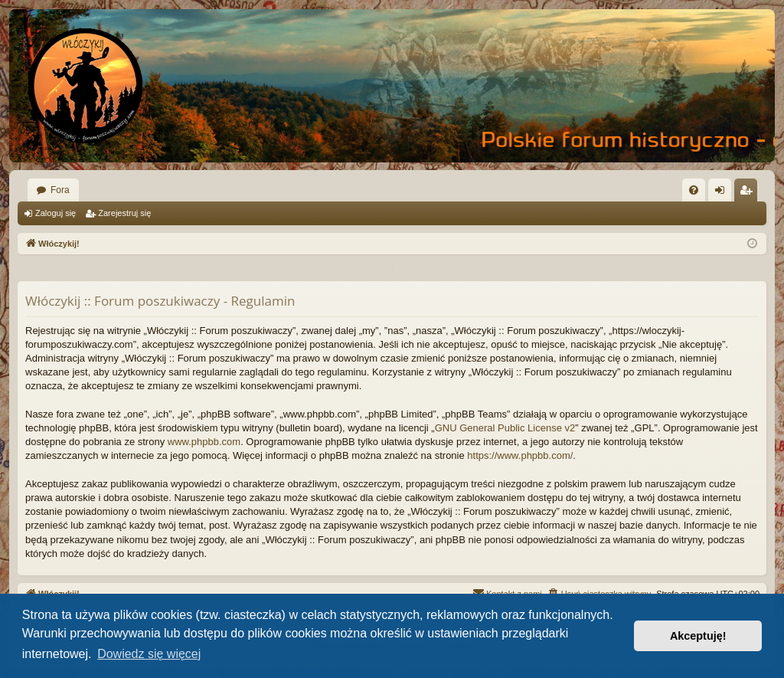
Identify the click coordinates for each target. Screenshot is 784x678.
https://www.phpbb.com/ (520, 455)
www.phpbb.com (204, 442)
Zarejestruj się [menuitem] (749, 193)
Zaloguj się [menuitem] (723, 193)
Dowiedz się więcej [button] (149, 654)
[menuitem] (694, 190)
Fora (60, 190)
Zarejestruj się (124, 213)
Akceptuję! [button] (698, 636)
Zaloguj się (56, 213)
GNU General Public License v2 (505, 428)
